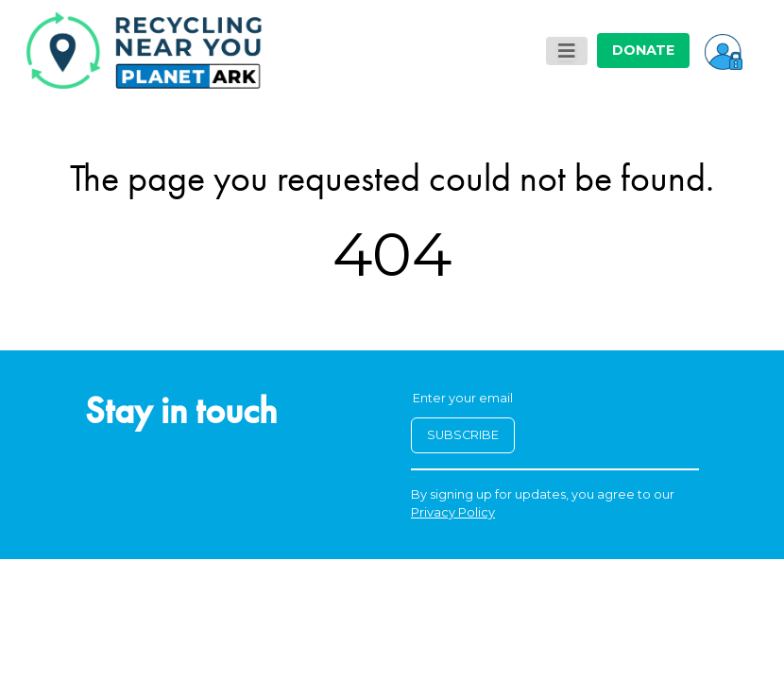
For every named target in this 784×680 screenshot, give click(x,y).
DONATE (643, 50)
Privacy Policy (453, 512)
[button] (724, 50)
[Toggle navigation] (567, 51)
